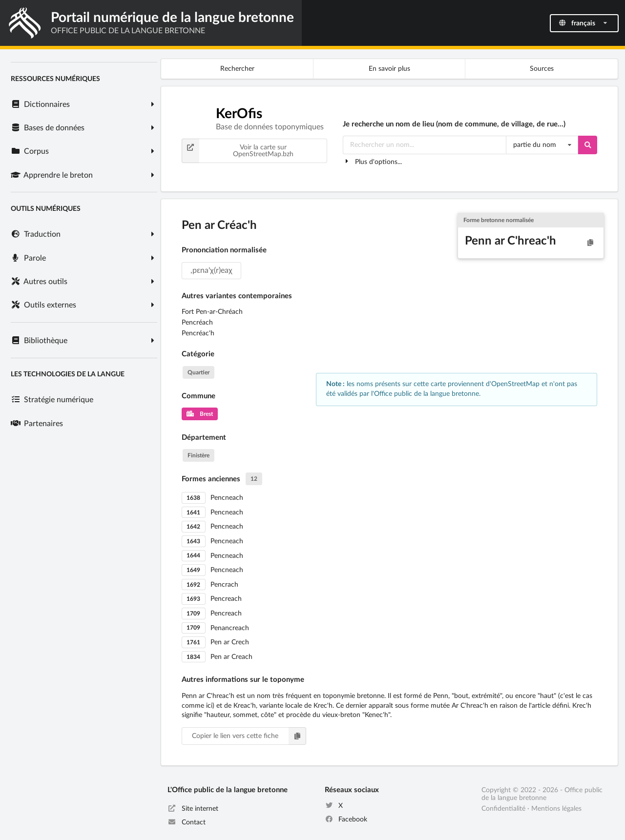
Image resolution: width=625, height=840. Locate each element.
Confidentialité (503, 809)
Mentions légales (556, 809)
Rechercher (237, 69)
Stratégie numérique (52, 400)
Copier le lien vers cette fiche (249, 736)
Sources (542, 69)
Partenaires (37, 424)
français (583, 23)
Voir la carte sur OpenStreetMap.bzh (238, 151)
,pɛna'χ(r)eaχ (211, 270)
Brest (200, 414)
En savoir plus (389, 69)
